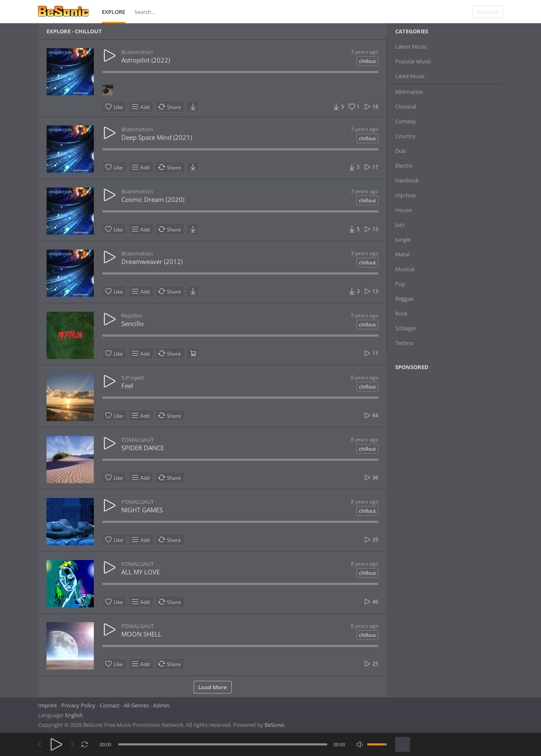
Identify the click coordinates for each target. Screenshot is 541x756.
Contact (110, 705)
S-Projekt (133, 378)
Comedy (406, 121)
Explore (113, 12)
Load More (213, 687)
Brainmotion (137, 52)
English (74, 715)
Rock (401, 313)
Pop (400, 284)
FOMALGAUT (138, 440)
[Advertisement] (436, 446)
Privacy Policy (78, 705)
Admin (161, 705)
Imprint (48, 705)
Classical (406, 106)
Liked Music (410, 76)
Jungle (403, 239)
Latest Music (411, 46)
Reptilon (132, 315)
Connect (488, 12)
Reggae (404, 299)
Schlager (406, 328)
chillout (367, 61)
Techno (404, 343)
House (403, 210)
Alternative (409, 92)
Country (406, 136)
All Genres (136, 705)
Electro (404, 166)
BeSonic (275, 725)
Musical (405, 269)
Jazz (400, 225)
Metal (402, 254)
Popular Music (413, 61)
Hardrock (407, 180)
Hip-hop (406, 195)
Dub (400, 151)
